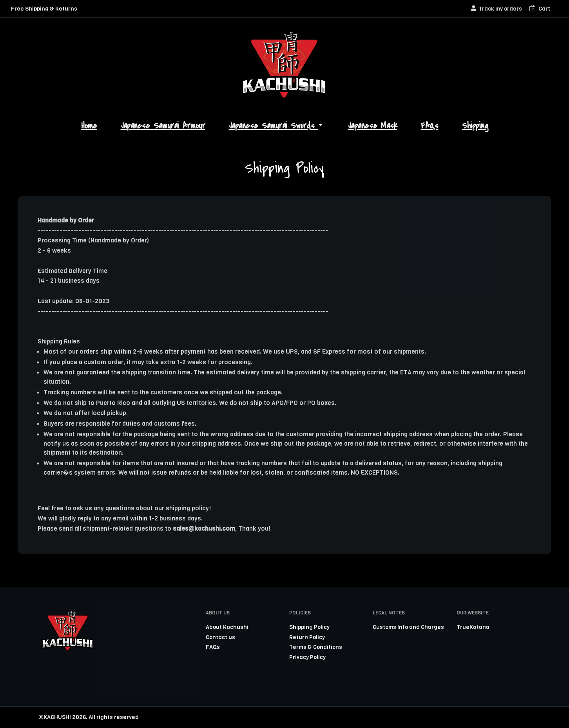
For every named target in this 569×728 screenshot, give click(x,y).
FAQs (430, 126)
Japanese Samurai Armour (163, 126)
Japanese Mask (373, 126)
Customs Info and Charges (408, 627)
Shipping (475, 126)
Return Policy (307, 637)
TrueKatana (473, 627)
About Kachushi (227, 627)
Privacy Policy (307, 657)
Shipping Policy (309, 627)
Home (89, 126)
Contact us (220, 637)
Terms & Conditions (316, 647)
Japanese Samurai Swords (277, 126)
